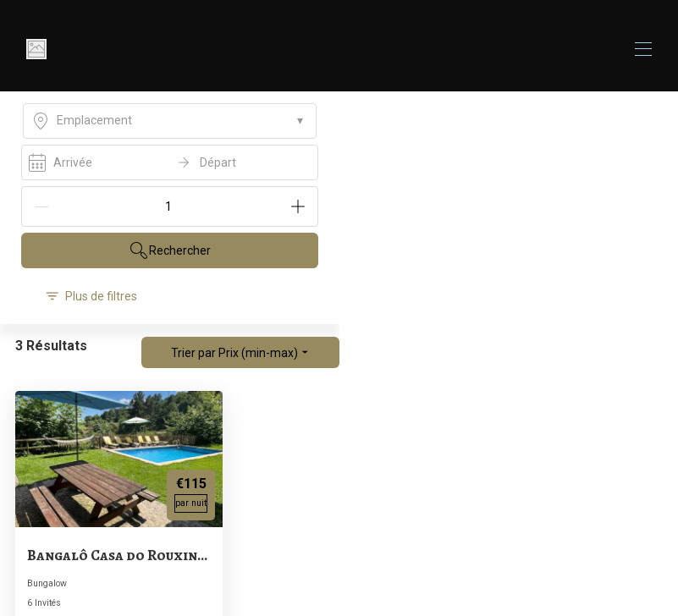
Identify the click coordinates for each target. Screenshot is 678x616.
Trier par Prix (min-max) (240, 353)
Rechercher (170, 250)
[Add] (298, 206)
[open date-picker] (170, 162)
